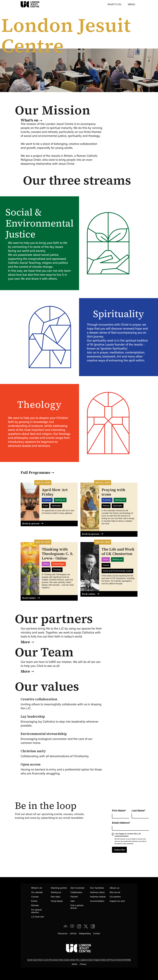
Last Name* (138, 811)
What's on (29, 120)
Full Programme (35, 473)
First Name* (119, 811)
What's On (114, 4)
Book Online (29, 598)
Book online (89, 594)
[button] (132, 4)
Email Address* (121, 823)
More (25, 642)
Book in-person (31, 523)
